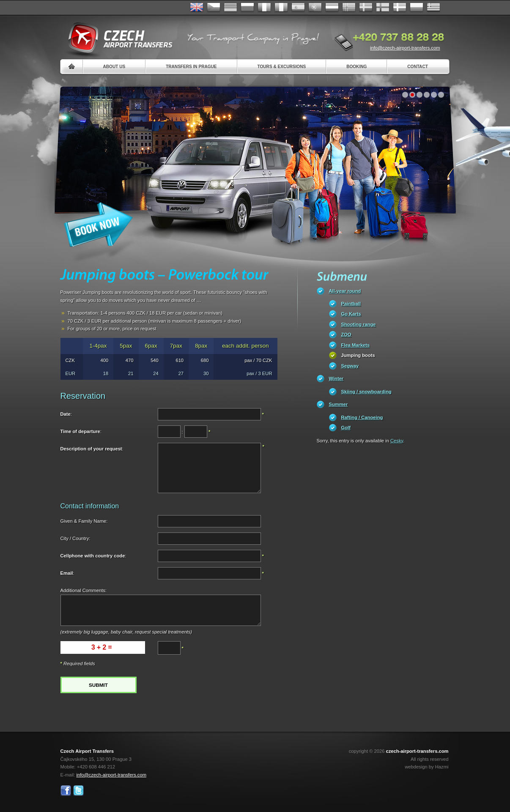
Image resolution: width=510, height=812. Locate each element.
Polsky (417, 8)
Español (298, 8)
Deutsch (230, 8)
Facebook (66, 791)
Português (315, 8)
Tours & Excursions (282, 67)
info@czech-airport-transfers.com (405, 48)
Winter (336, 379)
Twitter (78, 791)
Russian (247, 8)
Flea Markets (356, 345)
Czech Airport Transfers (117, 38)
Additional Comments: (84, 590)
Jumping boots (358, 355)
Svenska (366, 8)
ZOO (346, 335)
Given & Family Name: (84, 521)
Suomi (383, 8)
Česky (214, 8)
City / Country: (75, 538)
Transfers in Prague (191, 67)
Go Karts (351, 314)
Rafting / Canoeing (362, 417)
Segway (350, 366)
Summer (339, 404)
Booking (356, 67)
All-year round (345, 291)
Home (72, 67)
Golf (346, 428)
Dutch (332, 8)
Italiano (281, 8)
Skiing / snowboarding (366, 392)
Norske (349, 8)
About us (114, 67)
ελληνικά (433, 8)
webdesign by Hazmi (426, 767)
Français (264, 8)
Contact (418, 67)
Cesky (397, 441)
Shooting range (359, 324)
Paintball (351, 304)
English (197, 8)
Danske (400, 8)
